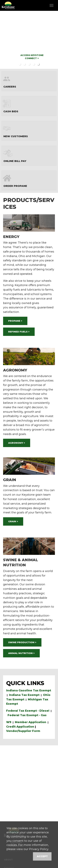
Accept (42, 856)
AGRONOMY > (17, 443)
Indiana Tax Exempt (24, 695)
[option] (29, 40)
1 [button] (20, 64)
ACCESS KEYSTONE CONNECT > (32, 57)
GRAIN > (13, 521)
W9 (9, 722)
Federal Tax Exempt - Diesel (28, 711)
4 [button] (34, 64)
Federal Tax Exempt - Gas (27, 715)
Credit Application (20, 727)
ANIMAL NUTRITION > (21, 653)
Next (51, 40)
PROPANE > (15, 321)
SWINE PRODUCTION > (22, 642)
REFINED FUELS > (19, 332)
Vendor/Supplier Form (23, 731)
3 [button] (29, 64)
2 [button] (24, 64)
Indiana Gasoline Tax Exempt (29, 690)
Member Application (31, 722)
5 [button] (38, 64)
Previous (7, 40)
